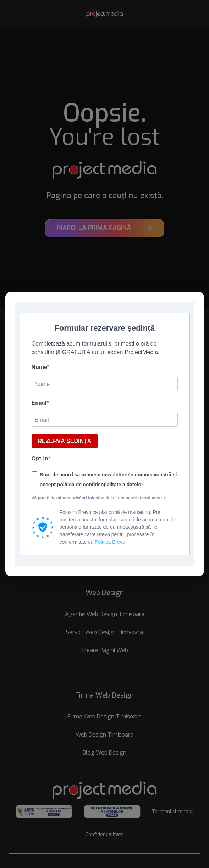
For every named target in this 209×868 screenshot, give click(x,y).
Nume (39, 367)
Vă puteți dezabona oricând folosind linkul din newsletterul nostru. (99, 498)
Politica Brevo (110, 542)
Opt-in (40, 458)
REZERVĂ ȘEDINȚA (65, 441)
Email (39, 403)
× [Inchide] (195, 300)
